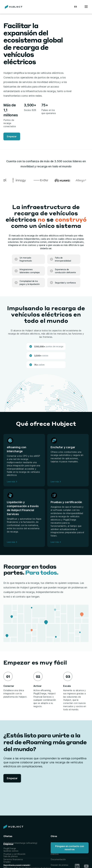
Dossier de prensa (59, 865)
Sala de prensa (10, 856)
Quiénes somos (11, 851)
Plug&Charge (10, 848)
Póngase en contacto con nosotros (70, 848)
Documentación (58, 859)
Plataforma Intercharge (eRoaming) (20, 843)
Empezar (12, 136)
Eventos (55, 854)
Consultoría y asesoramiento (17, 865)
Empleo (7, 862)
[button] (76, 7)
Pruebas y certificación (14, 854)
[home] (13, 7)
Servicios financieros (13, 859)
